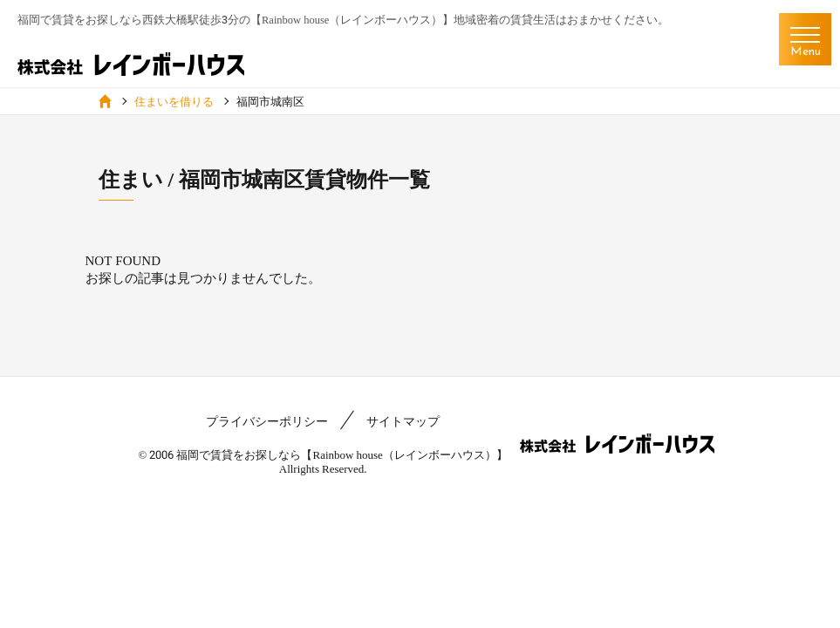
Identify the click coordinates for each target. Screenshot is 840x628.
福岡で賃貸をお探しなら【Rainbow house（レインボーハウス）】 (341, 455)
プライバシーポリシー (267, 421)
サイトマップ (403, 421)
